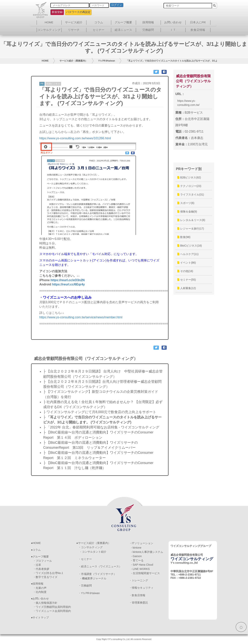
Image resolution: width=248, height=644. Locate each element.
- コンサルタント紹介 (93, 552)
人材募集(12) (187, 288)
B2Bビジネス (53, 84)
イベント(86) (187, 263)
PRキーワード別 (189, 169)
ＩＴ (173, 30)
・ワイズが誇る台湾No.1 (48, 573)
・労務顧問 (85, 586)
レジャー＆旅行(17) (191, 229)
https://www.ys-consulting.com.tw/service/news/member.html (81, 317)
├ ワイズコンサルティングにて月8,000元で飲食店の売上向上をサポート (100, 412)
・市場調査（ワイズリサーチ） (97, 574)
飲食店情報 (198, 30)
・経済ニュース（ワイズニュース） (100, 566)
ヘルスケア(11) (188, 254)
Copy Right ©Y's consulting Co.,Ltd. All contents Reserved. (124, 639)
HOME (49, 22)
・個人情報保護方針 (45, 603)
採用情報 (148, 22)
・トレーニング (139, 580)
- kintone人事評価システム (147, 552)
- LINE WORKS (140, 569)
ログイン (117, 5)
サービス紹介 (74, 22)
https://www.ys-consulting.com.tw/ (188, 103)
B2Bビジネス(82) (189, 177)
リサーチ (74, 30)
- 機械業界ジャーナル (93, 578)
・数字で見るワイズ (45, 577)
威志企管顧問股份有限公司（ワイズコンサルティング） (193, 81)
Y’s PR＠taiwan (107, 61)
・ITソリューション (141, 543)
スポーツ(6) (186, 203)
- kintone (136, 548)
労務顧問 (148, 30)
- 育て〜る (137, 560)
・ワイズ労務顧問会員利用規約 (52, 607)
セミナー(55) (187, 280)
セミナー (99, 30)
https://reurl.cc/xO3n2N (68, 280)
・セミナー (85, 559)
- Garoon (136, 556)
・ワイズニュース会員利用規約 (52, 611)
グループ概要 (123, 22)
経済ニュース (123, 30)
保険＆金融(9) (187, 212)
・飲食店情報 (137, 595)
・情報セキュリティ (141, 588)
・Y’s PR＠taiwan (89, 593)
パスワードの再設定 (78, 12)
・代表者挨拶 (41, 569)
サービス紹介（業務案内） (73, 61)
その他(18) (185, 271)
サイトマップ (41, 617)
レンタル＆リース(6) (191, 220)
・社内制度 (40, 592)
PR (42, 84)
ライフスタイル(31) (191, 194)
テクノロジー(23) (189, 186)
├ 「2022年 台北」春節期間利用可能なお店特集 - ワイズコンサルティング (101, 427)
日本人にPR (198, 22)
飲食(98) (184, 237)
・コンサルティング (90, 547)
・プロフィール (42, 561)
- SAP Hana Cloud (142, 565)
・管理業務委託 (139, 603)
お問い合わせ (173, 22)
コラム (99, 22)
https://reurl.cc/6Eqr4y (68, 284)
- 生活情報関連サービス (145, 573)
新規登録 (57, 12)
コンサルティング (49, 30)
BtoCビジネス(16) (190, 246)
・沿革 (37, 565)
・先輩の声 (40, 588)
